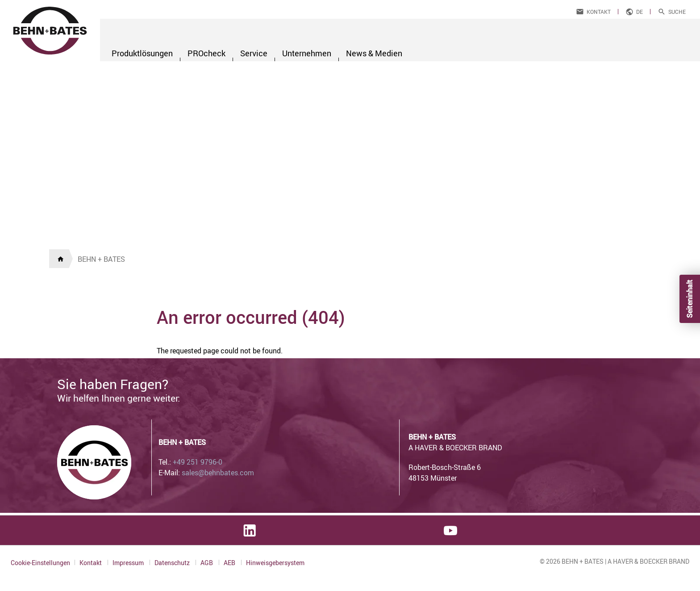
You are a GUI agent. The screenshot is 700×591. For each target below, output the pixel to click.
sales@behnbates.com (218, 473)
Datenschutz (173, 563)
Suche (677, 12)
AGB (207, 563)
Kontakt (599, 12)
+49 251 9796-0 (198, 462)
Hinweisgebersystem (275, 563)
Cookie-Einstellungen (40, 563)
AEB (230, 563)
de (640, 12)
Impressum (129, 563)
